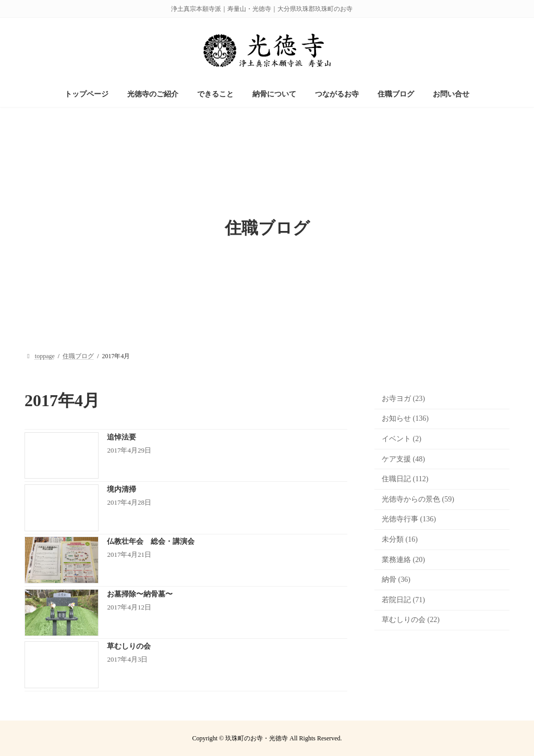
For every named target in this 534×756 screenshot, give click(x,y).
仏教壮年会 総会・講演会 (151, 541)
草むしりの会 (132, 646)
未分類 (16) (400, 539)
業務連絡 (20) (403, 560)
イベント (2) (402, 439)
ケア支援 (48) (403, 459)
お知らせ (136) (405, 418)
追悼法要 (122, 437)
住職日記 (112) (405, 479)
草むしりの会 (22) (411, 620)
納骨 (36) (396, 580)
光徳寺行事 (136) (409, 519)
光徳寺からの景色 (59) (418, 499)
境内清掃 (122, 489)
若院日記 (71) (403, 600)
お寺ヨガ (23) (403, 399)
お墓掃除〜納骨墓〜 (140, 594)
